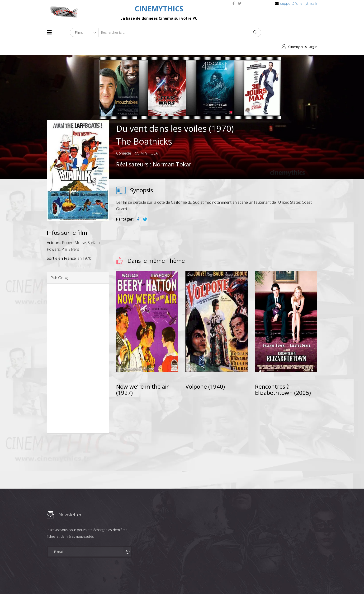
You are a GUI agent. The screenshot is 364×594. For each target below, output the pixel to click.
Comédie (124, 139)
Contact (127, 582)
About (48, 582)
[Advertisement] (78, 344)
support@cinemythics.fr (299, 3)
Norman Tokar (172, 150)
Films (61, 582)
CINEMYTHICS (159, 9)
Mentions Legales (103, 582)
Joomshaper (223, 581)
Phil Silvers (70, 235)
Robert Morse (74, 229)
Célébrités (78, 582)
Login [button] (313, 32)
